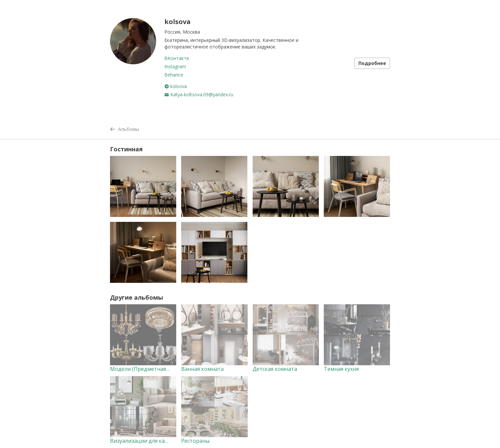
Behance (174, 75)
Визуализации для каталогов (148, 441)
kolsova (176, 86)
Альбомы (125, 129)
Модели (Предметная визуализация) (158, 369)
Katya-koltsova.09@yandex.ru (199, 94)
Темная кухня (341, 369)
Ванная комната (202, 369)
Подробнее (372, 63)
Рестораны (195, 441)
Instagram (175, 66)
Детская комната (275, 369)
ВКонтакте (177, 58)
